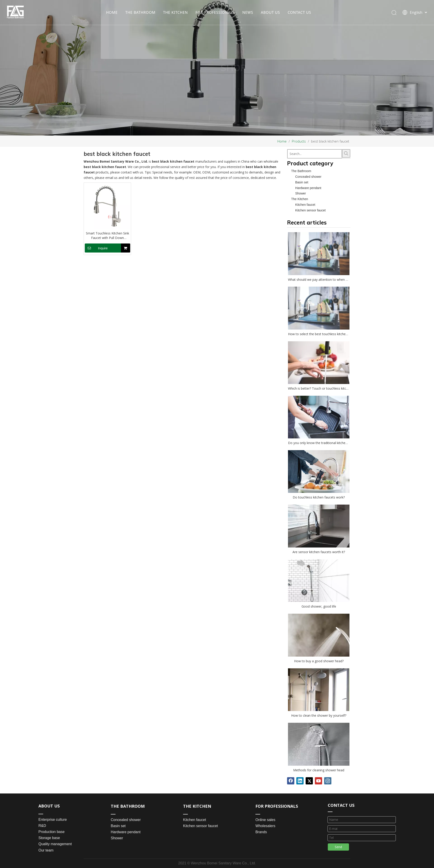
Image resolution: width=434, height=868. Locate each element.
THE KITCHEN (176, 12)
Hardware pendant (308, 188)
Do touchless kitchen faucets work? (319, 497)
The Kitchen (300, 199)
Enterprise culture (53, 820)
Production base (52, 832)
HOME (112, 12)
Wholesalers (265, 826)
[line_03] (330, 811)
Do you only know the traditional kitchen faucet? (319, 443)
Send (338, 847)
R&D (42, 826)
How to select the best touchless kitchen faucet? (319, 334)
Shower (301, 193)
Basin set (302, 182)
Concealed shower (308, 177)
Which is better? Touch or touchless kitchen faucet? (319, 388)
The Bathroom (301, 171)
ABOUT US (270, 12)
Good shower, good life (319, 606)
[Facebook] (291, 781)
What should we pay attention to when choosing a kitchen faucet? (319, 280)
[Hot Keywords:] (346, 153)
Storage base (49, 838)
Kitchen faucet (305, 205)
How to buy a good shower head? (319, 661)
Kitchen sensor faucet (310, 210)
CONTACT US (300, 12)
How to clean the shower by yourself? (319, 715)
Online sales (265, 820)
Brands (261, 832)
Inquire (96, 248)
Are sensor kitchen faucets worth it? (319, 552)
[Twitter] (309, 781)
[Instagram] (328, 781)
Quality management (55, 844)
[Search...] (315, 154)
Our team (46, 850)
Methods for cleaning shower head (319, 770)
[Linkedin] (300, 781)
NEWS (248, 12)
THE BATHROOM (140, 12)
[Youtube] (318, 781)
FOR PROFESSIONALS (215, 12)
